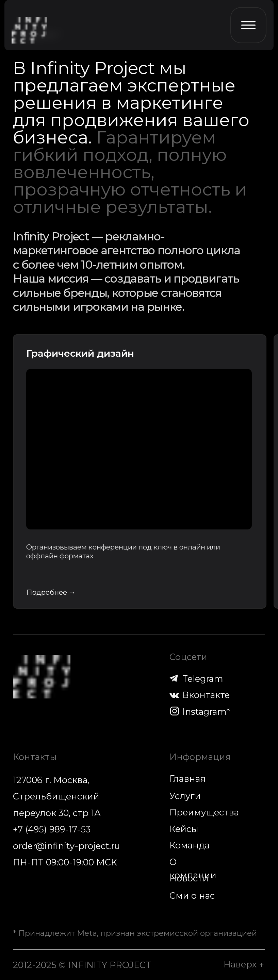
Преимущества (204, 812)
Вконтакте (206, 695)
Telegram (203, 679)
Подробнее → (51, 592)
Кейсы (184, 829)
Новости (189, 878)
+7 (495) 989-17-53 (52, 829)
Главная (187, 779)
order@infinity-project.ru (67, 846)
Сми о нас (192, 895)
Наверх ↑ (244, 964)
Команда (190, 845)
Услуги (185, 796)
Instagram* (206, 712)
